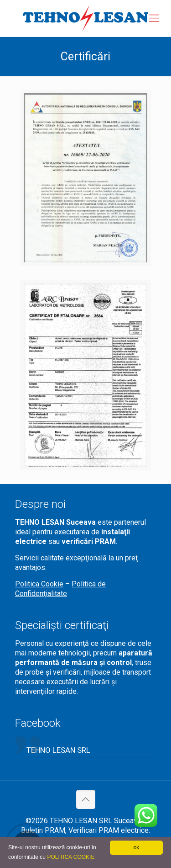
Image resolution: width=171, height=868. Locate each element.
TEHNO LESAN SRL (58, 750)
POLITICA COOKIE (71, 857)
